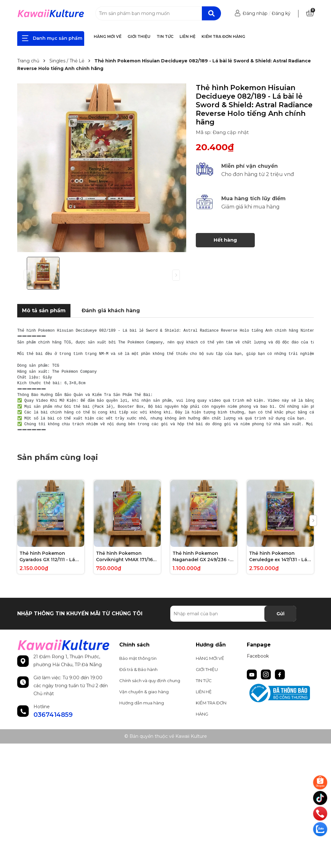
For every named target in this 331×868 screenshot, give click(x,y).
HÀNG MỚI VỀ (108, 36)
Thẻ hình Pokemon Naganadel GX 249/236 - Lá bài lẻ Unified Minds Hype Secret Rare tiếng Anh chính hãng (201, 557)
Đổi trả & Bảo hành (138, 669)
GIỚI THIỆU (139, 36)
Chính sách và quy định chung (150, 681)
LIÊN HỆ (188, 36)
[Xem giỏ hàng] (310, 13)
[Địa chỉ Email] (233, 614)
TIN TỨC (165, 36)
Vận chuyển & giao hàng (144, 692)
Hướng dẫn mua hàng (142, 703)
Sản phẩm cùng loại (58, 457)
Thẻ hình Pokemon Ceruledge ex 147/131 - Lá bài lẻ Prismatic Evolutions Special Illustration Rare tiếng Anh (280, 557)
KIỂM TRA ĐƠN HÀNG (223, 36)
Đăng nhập (255, 13)
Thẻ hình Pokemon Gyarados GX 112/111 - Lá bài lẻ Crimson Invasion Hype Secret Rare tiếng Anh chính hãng (47, 557)
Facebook (258, 656)
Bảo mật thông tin (138, 658)
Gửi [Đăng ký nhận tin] (280, 614)
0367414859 (53, 715)
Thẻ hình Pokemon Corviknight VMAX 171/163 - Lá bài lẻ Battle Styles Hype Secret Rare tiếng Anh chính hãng (126, 557)
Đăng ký (281, 13)
